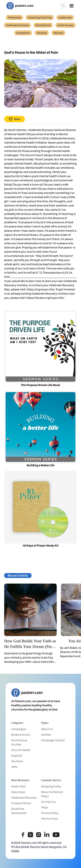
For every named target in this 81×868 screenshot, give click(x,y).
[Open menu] (72, 6)
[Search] (63, 6)
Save (15, 119)
